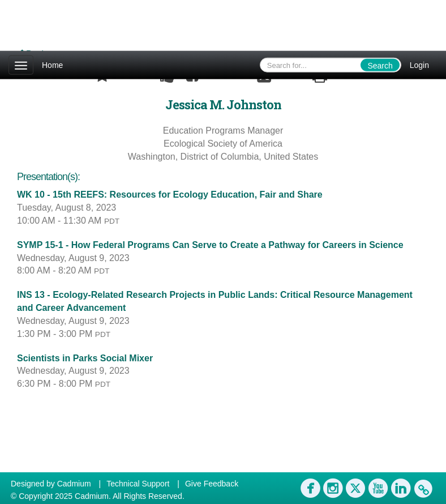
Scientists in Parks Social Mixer (85, 358)
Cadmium (74, 484)
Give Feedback (212, 484)
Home (52, 65)
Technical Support (138, 484)
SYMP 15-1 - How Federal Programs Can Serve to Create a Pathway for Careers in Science (210, 245)
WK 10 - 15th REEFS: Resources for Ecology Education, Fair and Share (170, 195)
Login (419, 65)
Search (380, 66)
